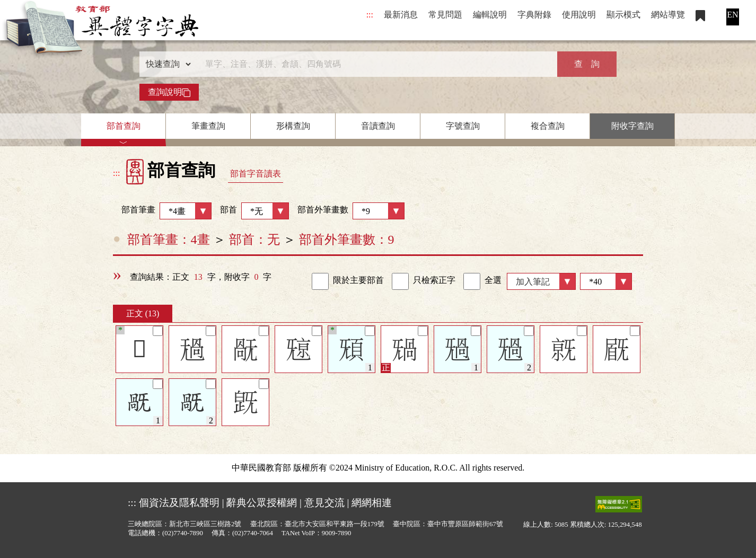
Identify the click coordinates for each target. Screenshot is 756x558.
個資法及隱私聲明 (179, 503)
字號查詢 (463, 126)
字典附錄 (534, 15)
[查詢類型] (166, 64)
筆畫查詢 (208, 126)
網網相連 (372, 503)
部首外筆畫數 (351, 211)
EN (732, 15)
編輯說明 (490, 15)
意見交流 (324, 503)
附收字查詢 (632, 126)
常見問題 (445, 15)
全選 (482, 281)
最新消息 (401, 15)
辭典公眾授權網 (262, 503)
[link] (320, 281)
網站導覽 (668, 15)
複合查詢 (548, 126)
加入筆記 (533, 282)
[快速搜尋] (374, 64)
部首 (254, 211)
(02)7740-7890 (183, 533)
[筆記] (158, 331)
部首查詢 (124, 126)
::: (370, 15)
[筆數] (606, 281)
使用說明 (579, 15)
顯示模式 (623, 15)
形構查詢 (293, 126)
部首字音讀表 (256, 174)
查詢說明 (169, 92)
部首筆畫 (162, 211)
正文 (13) (143, 313)
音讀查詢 (378, 126)
